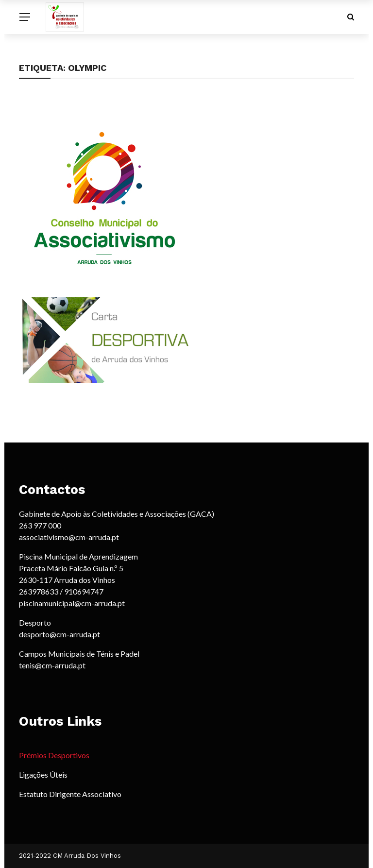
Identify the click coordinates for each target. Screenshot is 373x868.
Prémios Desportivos (54, 755)
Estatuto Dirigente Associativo (70, 794)
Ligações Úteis (43, 774)
